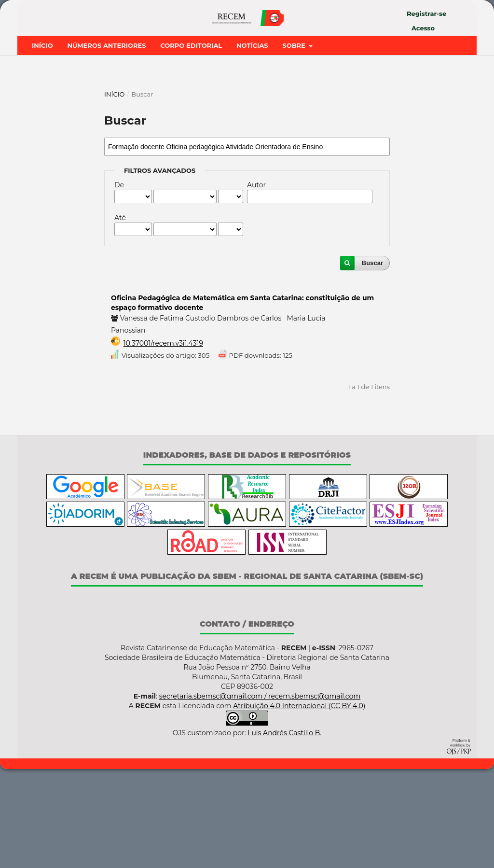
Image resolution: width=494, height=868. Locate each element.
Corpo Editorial (191, 144)
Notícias (252, 144)
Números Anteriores (106, 144)
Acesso (423, 28)
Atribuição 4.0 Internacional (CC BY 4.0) (299, 805)
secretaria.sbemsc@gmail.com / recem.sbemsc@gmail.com (260, 796)
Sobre (295, 144)
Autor (256, 284)
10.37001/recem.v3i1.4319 (163, 442)
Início (42, 144)
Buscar (372, 362)
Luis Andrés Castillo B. (284, 832)
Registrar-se (426, 14)
